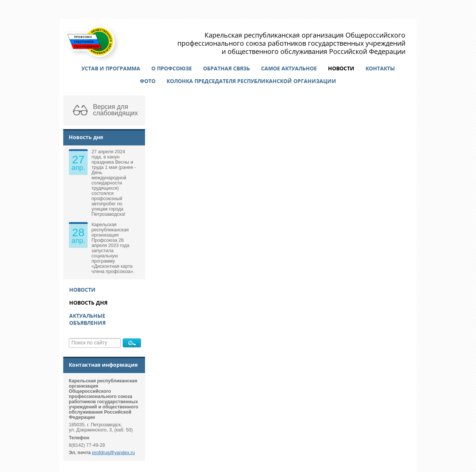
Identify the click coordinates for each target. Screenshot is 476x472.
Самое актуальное (289, 68)
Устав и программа (111, 68)
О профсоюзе (172, 68)
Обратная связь (226, 68)
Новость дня (88, 303)
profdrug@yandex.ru (114, 453)
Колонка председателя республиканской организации (251, 81)
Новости (341, 68)
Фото (148, 81)
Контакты (380, 68)
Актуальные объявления (87, 319)
